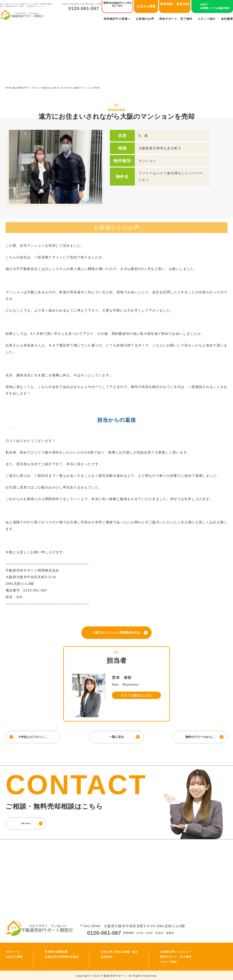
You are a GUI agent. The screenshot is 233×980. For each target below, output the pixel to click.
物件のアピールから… (201, 736)
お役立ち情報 (146, 6)
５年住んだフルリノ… (32, 736)
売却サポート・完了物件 (176, 19)
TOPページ (13, 951)
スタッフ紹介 (207, 19)
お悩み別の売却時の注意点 (62, 956)
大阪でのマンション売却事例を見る (116, 632)
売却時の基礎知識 (56, 951)
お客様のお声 (145, 19)
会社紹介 (107, 956)
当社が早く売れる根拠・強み (119, 951)
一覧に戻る (116, 736)
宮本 (20, 597)
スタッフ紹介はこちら (136, 695)
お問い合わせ (32, 822)
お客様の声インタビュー (28, 88)
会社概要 (227, 19)
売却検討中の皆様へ (117, 19)
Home (9, 88)
